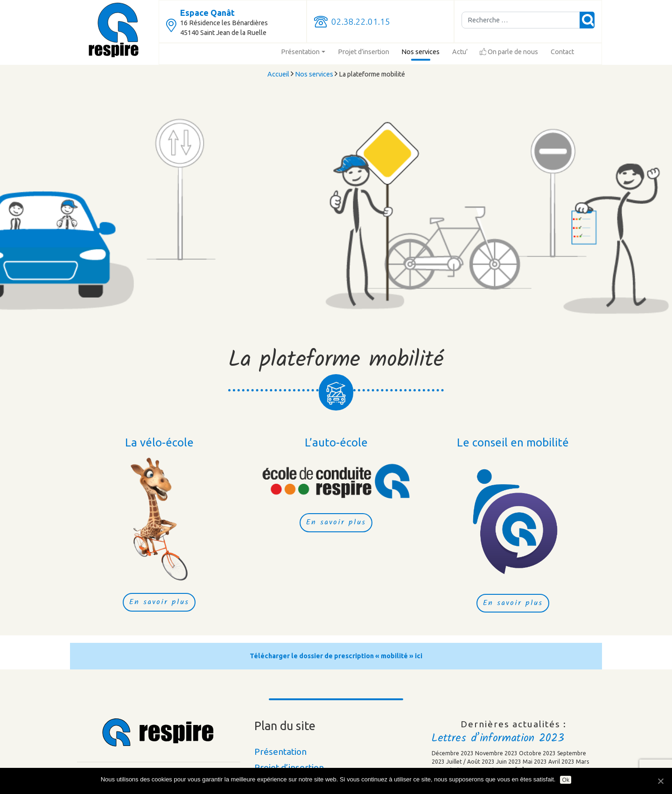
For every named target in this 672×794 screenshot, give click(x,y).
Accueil (278, 74)
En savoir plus (159, 602)
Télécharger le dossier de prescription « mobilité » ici (336, 656)
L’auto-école (336, 442)
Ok (566, 780)
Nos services (420, 52)
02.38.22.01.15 (361, 22)
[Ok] (660, 781)
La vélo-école (159, 442)
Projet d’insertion (364, 52)
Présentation (300, 52)
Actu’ (460, 52)
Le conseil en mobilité (513, 442)
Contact (562, 52)
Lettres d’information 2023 (498, 738)
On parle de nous (509, 52)
